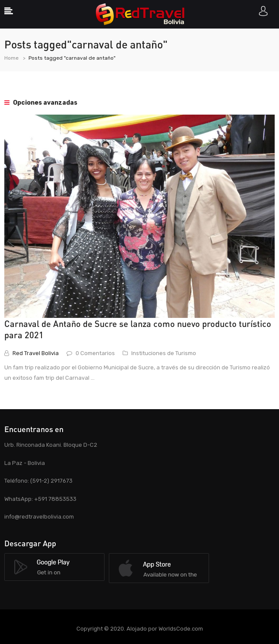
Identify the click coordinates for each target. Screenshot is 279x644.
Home (11, 58)
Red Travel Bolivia (36, 353)
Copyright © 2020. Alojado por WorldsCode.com (140, 629)
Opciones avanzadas (41, 103)
